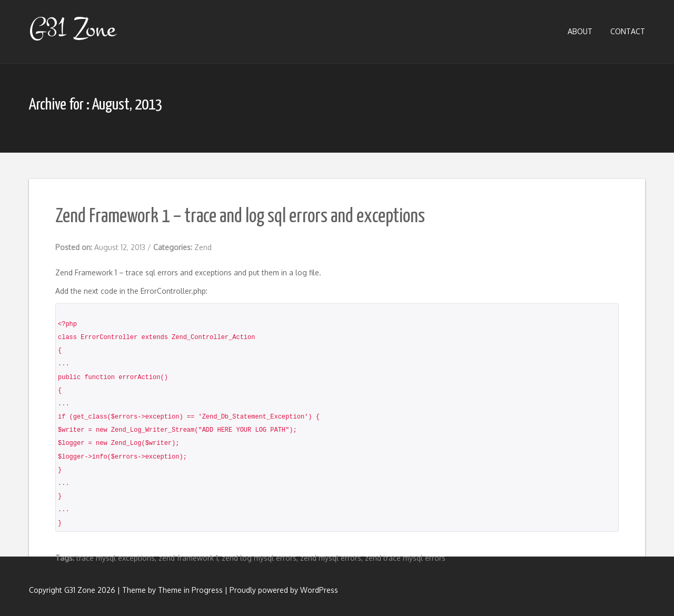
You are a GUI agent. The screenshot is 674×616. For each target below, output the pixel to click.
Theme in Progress (190, 590)
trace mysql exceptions (116, 558)
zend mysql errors (331, 558)
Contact (628, 31)
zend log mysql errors (259, 558)
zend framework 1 (188, 558)
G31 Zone (72, 29)
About (580, 31)
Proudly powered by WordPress (284, 590)
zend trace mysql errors (405, 558)
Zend (203, 247)
